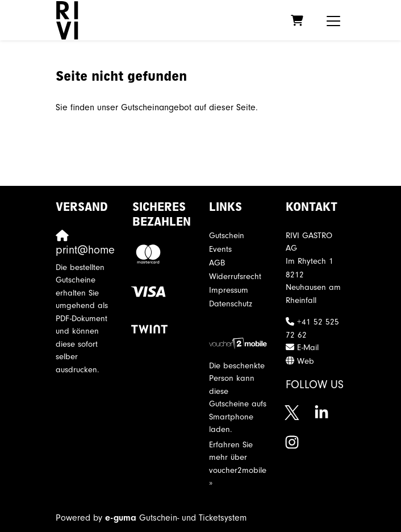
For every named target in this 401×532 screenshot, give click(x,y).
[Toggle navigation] (333, 20)
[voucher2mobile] (239, 343)
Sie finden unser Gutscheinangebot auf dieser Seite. (157, 107)
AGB (217, 263)
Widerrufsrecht (235, 277)
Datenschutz (231, 304)
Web (306, 361)
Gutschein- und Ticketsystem (176, 518)
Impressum (229, 290)
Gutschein (227, 236)
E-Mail (308, 348)
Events (220, 249)
